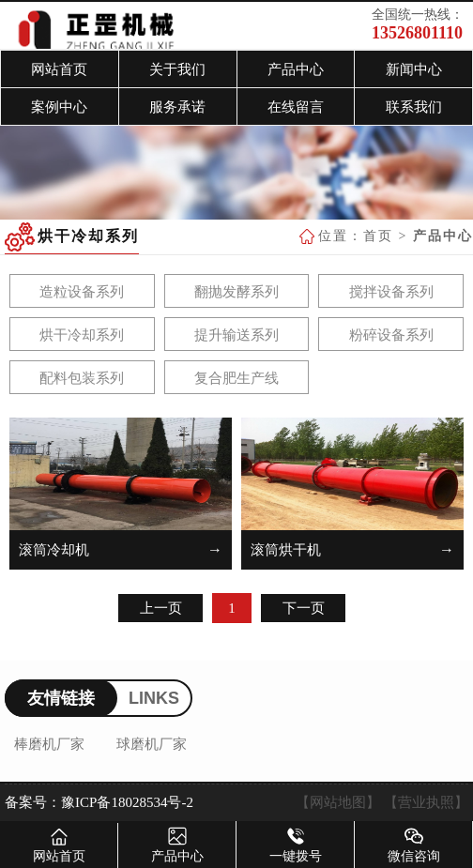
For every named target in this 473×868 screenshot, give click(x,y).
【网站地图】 (338, 802)
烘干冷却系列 (82, 335)
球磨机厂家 (152, 744)
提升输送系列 (236, 335)
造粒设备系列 (82, 292)
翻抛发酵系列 (236, 292)
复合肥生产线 (236, 378)
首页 (378, 236)
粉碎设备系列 (391, 335)
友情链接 (61, 698)
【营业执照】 (426, 802)
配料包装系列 (82, 378)
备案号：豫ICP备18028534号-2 (99, 802)
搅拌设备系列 (391, 292)
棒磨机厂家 (49, 744)
